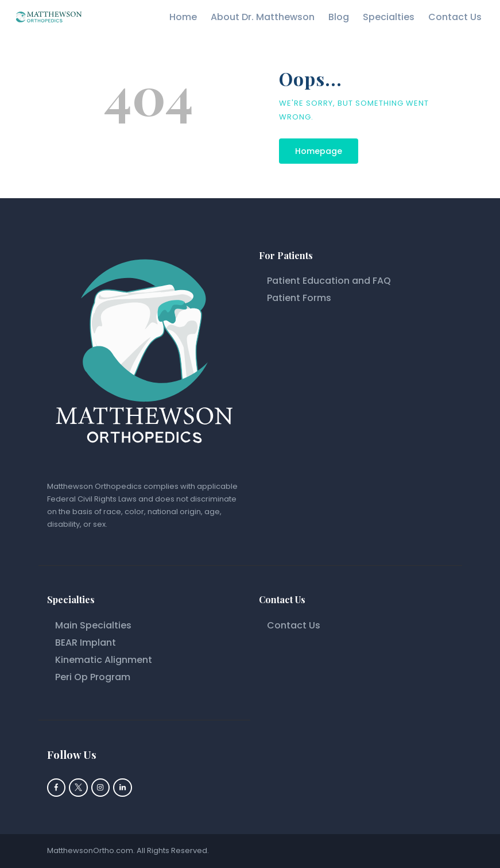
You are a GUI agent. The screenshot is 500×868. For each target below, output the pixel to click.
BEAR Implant (86, 643)
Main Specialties (93, 625)
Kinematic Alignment (105, 660)
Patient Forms (299, 298)
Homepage (319, 151)
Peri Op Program (93, 677)
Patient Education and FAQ (329, 281)
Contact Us (294, 625)
